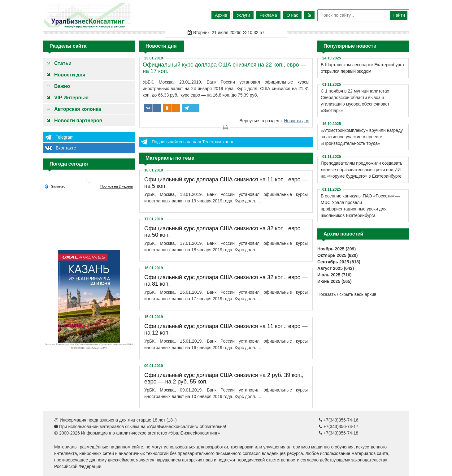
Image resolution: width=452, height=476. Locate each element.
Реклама (268, 15)
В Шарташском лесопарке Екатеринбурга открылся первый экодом (362, 68)
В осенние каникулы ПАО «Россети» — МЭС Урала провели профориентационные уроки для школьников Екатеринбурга (360, 206)
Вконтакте (66, 148)
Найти (399, 15)
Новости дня (70, 75)
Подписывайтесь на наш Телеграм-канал (193, 142)
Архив (221, 15)
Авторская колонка (78, 109)
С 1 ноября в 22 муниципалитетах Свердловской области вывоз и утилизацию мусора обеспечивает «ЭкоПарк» (355, 101)
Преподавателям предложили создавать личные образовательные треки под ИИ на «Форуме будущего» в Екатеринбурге (362, 170)
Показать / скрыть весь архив (347, 294)
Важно (62, 86)
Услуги (243, 15)
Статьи (63, 63)
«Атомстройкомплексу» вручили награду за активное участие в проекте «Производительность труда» (362, 137)
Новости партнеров (78, 121)
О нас (292, 15)
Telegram (65, 137)
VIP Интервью (71, 98)
